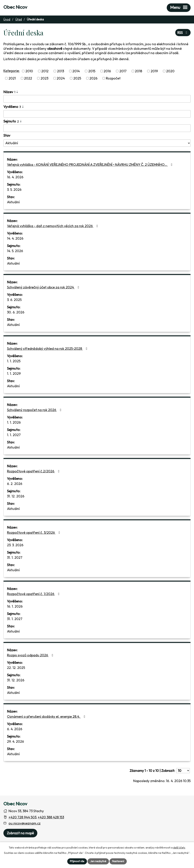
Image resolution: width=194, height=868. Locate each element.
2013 (61, 71)
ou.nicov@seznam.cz (25, 823)
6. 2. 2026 (15, 484)
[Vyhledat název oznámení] (97, 99)
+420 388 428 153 (51, 817)
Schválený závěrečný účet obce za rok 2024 (44, 287)
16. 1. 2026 (15, 606)
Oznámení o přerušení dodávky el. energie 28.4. (47, 716)
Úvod (7, 19)
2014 (76, 71)
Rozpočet (113, 78)
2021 (12, 78)
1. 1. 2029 (14, 374)
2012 (45, 71)
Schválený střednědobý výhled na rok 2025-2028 (48, 349)
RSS (183, 33)
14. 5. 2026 (15, 251)
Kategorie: (11, 71)
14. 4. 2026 (15, 238)
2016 (107, 71)
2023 (44, 78)
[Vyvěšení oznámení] (97, 114)
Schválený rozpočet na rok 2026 (35, 410)
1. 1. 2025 (14, 361)
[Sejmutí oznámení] (97, 128)
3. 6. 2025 (14, 300)
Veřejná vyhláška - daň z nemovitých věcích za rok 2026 (53, 226)
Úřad (19, 19)
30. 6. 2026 (16, 312)
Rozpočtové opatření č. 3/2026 (34, 533)
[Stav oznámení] (97, 143)
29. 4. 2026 (15, 741)
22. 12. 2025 (16, 668)
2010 (29, 71)
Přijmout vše (77, 861)
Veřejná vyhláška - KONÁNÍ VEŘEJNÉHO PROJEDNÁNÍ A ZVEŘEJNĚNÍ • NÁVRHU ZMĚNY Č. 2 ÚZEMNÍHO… (90, 165)
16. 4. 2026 (15, 177)
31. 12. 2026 (16, 496)
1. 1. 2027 (14, 435)
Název (9, 92)
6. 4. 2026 (15, 729)
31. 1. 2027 (15, 557)
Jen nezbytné (98, 861)
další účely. (179, 848)
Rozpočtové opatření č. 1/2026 (34, 594)
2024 (61, 78)
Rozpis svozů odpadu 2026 (31, 655)
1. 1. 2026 (14, 422)
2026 (93, 78)
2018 (138, 71)
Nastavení (118, 861)
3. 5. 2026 (14, 190)
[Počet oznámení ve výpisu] (183, 771)
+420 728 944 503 (22, 817)
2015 (92, 71)
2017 (123, 71)
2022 (28, 78)
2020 (170, 71)
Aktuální (13, 202)
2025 (77, 78)
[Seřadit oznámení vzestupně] (17, 91)
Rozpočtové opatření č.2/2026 (34, 471)
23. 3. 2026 (15, 545)
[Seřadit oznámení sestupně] (17, 93)
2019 (154, 71)
